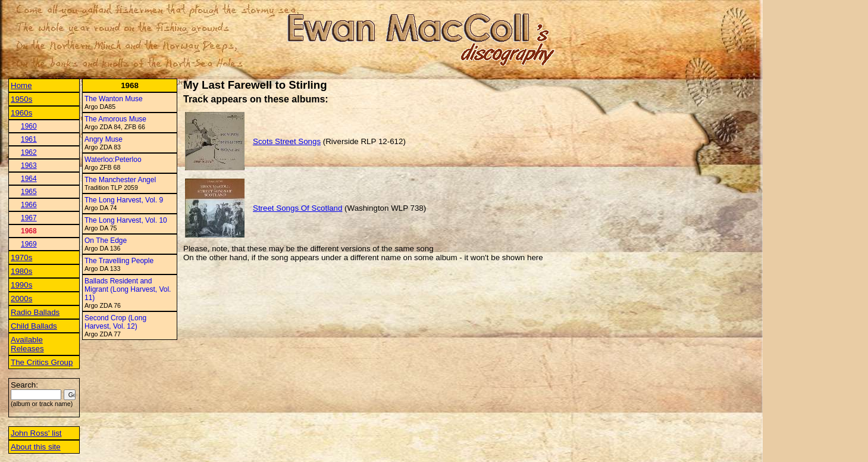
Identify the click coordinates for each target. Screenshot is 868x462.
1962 (29, 152)
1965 (29, 192)
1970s (21, 257)
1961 (29, 139)
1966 (29, 205)
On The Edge (106, 241)
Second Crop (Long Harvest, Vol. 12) (115, 322)
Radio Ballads (35, 312)
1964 (29, 179)
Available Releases (27, 344)
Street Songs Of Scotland (297, 208)
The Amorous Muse (115, 119)
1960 (29, 126)
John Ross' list (36, 433)
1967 (29, 218)
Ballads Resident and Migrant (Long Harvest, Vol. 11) (128, 289)
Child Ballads (34, 326)
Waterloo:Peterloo (113, 160)
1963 (29, 166)
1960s (21, 113)
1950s (21, 99)
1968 (29, 231)
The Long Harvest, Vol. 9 (124, 200)
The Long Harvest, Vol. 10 (126, 220)
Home (21, 85)
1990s (21, 285)
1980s (21, 271)
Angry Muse (104, 139)
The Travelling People (119, 261)
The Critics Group (42, 362)
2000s (21, 299)
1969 (29, 244)
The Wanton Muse (114, 99)
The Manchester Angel (120, 180)
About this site (36, 447)
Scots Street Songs (287, 141)
